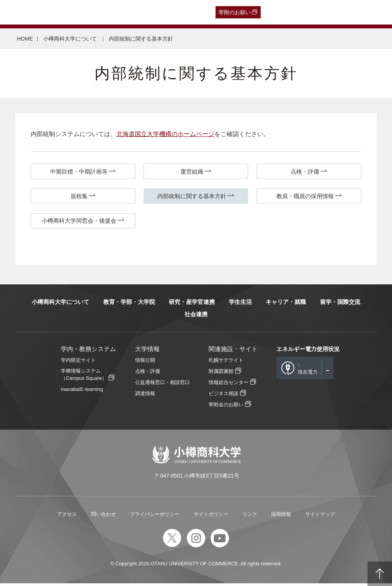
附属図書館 (221, 374)
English (172, 12)
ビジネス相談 (224, 396)
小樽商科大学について (71, 39)
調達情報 (145, 396)
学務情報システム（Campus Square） (84, 377)
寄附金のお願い (226, 407)
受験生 (19, 12)
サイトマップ (320, 517)
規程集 (79, 197)
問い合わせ (104, 517)
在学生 (126, 12)
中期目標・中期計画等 (79, 172)
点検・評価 (305, 172)
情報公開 (145, 363)
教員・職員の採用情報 (305, 197)
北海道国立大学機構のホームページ (165, 134)
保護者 (104, 12)
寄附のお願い (235, 12)
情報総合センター (229, 385)
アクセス (67, 517)
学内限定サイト (78, 363)
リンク (250, 517)
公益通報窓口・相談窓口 (163, 385)
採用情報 (281, 517)
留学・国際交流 (340, 304)
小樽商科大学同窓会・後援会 (79, 223)
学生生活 (240, 304)
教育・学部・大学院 (129, 304)
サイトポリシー (211, 517)
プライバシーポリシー (155, 517)
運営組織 (192, 172)
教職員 (149, 12)
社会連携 (196, 317)
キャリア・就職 (286, 304)
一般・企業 (76, 12)
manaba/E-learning (82, 392)
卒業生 (48, 12)
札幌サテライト (226, 363)
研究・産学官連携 (192, 304)
